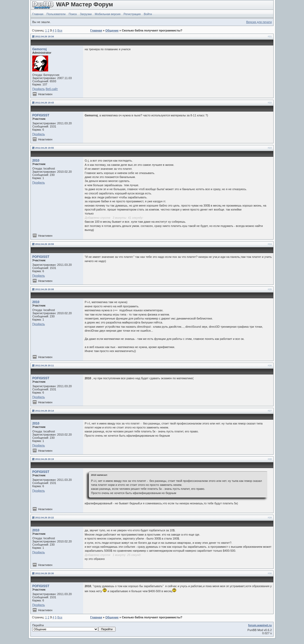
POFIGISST (41, 115)
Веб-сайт (52, 89)
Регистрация (132, 14)
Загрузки (86, 14)
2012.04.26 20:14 (45, 411)
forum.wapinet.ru (260, 625)
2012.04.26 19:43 (45, 103)
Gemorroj (39, 49)
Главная (38, 14)
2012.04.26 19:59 (45, 244)
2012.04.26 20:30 (45, 573)
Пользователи (56, 14)
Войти (148, 14)
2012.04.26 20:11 (45, 366)
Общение (112, 30)
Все (60, 30)
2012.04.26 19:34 (45, 36)
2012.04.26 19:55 (45, 148)
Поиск (73, 14)
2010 (36, 161)
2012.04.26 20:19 (45, 459)
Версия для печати (259, 22)
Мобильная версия (108, 14)
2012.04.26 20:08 (45, 289)
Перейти (74, 628)
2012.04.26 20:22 (45, 518)
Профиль (39, 89)
